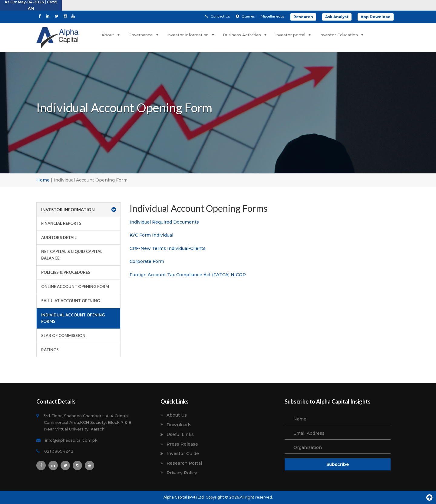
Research (303, 17)
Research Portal (184, 463)
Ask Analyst (337, 17)
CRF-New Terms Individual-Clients (168, 248)
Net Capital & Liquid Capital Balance (72, 255)
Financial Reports (61, 223)
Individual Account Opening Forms (73, 318)
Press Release (182, 444)
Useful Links (180, 435)
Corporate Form (147, 261)
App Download (376, 17)
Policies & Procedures (66, 272)
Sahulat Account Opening (71, 301)
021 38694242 (59, 451)
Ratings (50, 350)
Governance (144, 35)
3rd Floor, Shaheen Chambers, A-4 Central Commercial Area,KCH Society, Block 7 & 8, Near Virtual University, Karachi (88, 422)
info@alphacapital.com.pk (71, 440)
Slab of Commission (63, 335)
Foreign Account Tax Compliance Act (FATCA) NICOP (188, 275)
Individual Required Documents (164, 222)
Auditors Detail (59, 237)
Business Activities (245, 35)
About (111, 35)
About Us (177, 415)
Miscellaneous (272, 16)
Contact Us (218, 16)
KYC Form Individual (151, 235)
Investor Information (191, 35)
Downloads (179, 425)
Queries (245, 16)
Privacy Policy (182, 473)
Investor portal (294, 35)
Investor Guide (183, 454)
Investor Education (342, 35)
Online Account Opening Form (75, 286)
